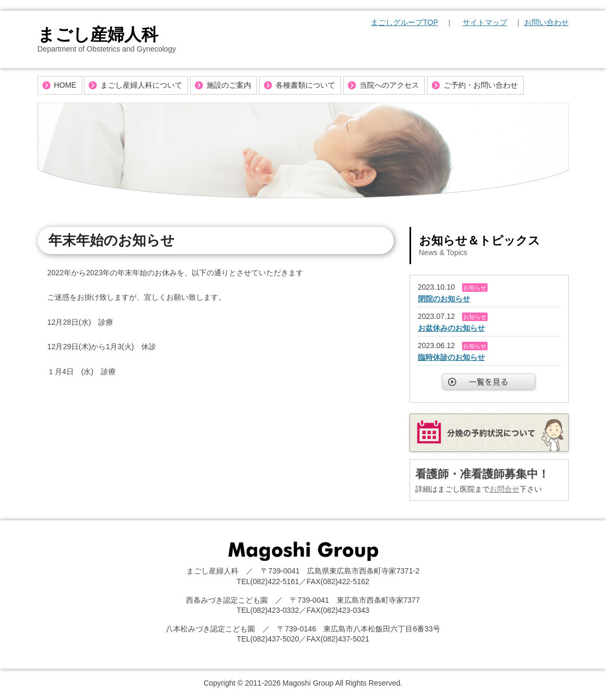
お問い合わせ (547, 22)
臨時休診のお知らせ (451, 357)
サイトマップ (485, 22)
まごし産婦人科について (141, 85)
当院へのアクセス (389, 85)
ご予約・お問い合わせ (481, 85)
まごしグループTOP (404, 22)
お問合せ (505, 489)
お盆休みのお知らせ (451, 328)
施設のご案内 (229, 85)
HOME (65, 85)
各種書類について (305, 85)
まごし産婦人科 (98, 35)
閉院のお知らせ (444, 299)
